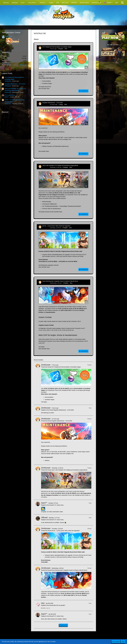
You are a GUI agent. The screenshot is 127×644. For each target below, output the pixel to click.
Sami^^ (7, 97)
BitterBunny (23, 65)
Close (123, 642)
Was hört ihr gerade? (59, 605)
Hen (43, 603)
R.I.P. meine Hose (10, 95)
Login (117, 3)
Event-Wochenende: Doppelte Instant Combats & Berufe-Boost (60, 281)
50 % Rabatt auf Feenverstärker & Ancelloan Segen (57, 47)
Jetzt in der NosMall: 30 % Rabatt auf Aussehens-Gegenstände (60, 165)
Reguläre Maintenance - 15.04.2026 (15, 84)
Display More (63, 625)
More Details (116, 642)
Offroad (44, 517)
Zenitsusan (8, 81)
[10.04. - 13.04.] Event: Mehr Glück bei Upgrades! (56, 226)
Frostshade (9, 37)
